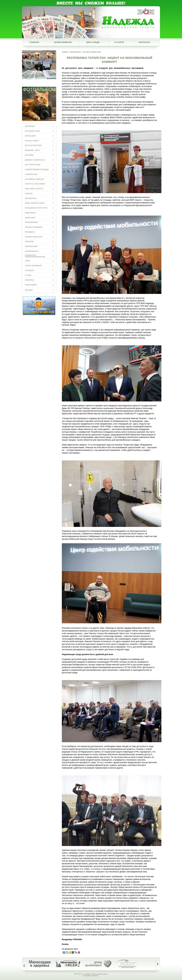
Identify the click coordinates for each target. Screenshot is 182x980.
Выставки (29, 155)
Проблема (29, 242)
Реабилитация (31, 246)
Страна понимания (33, 266)
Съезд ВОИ (29, 270)
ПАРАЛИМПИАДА (31, 222)
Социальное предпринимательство (35, 256)
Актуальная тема (32, 131)
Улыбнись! (29, 280)
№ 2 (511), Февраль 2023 (92, 52)
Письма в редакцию (34, 227)
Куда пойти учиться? (34, 189)
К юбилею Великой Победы (37, 170)
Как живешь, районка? (35, 179)
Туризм (28, 275)
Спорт (28, 261)
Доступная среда (33, 165)
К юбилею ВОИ (31, 174)
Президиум (30, 232)
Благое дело (30, 136)
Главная (34, 42)
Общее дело (30, 218)
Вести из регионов (33, 145)
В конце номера (32, 141)
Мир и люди (93, 42)
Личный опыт (31, 198)
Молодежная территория (36, 208)
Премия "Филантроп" (34, 237)
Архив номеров (63, 42)
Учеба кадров (31, 285)
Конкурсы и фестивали (35, 184)
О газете (119, 42)
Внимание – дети (32, 150)
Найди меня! (30, 213)
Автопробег (30, 126)
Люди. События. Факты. (35, 203)
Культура (29, 193)
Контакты (144, 42)
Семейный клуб (32, 251)
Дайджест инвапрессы (35, 160)
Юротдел (29, 290)
